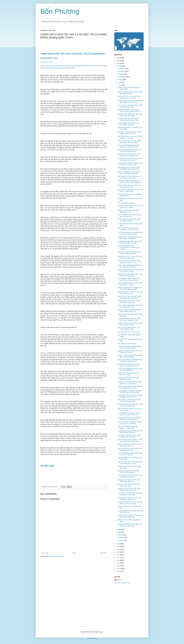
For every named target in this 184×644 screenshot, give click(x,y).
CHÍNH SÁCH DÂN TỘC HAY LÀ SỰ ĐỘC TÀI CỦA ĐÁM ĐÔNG (73, 54)
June (120, 85)
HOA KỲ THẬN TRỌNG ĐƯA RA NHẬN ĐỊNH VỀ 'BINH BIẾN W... (130, 356)
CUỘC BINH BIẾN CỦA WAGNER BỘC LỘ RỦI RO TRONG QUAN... (130, 233)
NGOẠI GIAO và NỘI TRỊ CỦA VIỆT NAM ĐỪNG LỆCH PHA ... (129, 302)
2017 (118, 558)
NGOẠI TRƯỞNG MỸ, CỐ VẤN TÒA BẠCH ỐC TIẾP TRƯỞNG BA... (129, 173)
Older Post (103, 553)
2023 (118, 66)
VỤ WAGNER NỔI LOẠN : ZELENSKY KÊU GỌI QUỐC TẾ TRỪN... (130, 242)
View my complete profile (122, 583)
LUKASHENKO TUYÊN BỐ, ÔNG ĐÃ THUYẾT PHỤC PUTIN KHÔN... (130, 392)
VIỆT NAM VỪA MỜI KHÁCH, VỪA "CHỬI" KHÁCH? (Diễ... (129, 328)
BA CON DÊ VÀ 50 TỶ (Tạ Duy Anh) (129, 332)
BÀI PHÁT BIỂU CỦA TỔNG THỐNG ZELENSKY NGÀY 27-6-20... (129, 262)
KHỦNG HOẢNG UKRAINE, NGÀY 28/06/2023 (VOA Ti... (129, 378)
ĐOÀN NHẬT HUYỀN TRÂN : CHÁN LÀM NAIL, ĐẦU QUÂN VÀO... (129, 155)
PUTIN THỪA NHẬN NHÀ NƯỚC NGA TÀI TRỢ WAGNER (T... (130, 369)
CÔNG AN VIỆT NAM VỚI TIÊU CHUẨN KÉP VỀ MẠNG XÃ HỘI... (130, 324)
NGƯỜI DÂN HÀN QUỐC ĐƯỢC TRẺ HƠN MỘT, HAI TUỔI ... (130, 449)
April (120, 532)
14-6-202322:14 (47, 62)
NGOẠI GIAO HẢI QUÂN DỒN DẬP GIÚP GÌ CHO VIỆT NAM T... (129, 490)
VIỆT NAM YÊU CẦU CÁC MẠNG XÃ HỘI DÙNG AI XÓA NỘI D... (130, 177)
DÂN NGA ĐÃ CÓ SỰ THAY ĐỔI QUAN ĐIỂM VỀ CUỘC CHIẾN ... (130, 257)
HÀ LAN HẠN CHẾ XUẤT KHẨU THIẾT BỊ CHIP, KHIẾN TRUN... (130, 106)
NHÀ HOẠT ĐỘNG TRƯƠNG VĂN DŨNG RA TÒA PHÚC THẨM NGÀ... (130, 182)
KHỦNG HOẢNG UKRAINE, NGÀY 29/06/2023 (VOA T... (129, 211)
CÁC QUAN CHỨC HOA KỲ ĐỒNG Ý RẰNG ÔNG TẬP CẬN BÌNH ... (130, 418)
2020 (118, 549)
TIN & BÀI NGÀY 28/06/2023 (127, 344)
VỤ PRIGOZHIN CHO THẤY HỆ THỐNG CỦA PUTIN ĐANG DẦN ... (131, 405)
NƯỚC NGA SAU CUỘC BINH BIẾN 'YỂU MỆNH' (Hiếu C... (129, 220)
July (120, 82)
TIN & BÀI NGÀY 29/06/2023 (127, 203)
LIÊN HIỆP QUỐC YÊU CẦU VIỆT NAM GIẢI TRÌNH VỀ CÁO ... (130, 293)
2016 (118, 560)
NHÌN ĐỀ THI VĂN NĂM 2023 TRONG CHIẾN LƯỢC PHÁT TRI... (130, 133)
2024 (118, 63)
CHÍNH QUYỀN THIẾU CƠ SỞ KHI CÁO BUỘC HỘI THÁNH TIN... (131, 516)
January (121, 540)
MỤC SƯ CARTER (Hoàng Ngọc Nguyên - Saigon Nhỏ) (128, 427)
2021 (118, 547)
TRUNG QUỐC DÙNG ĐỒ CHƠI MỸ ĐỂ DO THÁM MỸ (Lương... (131, 271)
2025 (118, 61)
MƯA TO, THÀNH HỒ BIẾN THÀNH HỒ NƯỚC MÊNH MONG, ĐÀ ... (130, 311)
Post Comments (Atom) (56, 556)
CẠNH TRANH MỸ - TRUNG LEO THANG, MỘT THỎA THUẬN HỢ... (130, 111)
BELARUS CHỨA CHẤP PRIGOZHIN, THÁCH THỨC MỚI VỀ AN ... (130, 253)
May (120, 529)
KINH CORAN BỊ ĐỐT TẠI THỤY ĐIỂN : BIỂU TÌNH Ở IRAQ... (130, 93)
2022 (118, 544)
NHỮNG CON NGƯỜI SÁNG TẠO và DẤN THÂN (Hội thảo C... (129, 481)
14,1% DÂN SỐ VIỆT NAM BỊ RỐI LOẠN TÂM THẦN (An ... (131, 512)
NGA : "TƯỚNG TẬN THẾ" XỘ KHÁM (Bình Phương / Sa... (130, 216)
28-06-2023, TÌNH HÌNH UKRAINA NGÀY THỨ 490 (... (129, 374)
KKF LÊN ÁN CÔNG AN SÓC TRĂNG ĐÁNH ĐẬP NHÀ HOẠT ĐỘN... (130, 142)
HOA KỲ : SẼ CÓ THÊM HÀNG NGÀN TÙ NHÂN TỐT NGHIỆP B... (130, 423)
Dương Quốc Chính (49, 58)
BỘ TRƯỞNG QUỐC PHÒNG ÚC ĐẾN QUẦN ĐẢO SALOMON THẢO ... (130, 441)
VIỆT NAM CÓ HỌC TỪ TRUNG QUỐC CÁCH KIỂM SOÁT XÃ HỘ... (130, 463)
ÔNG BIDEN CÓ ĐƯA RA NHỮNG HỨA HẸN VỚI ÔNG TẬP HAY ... (130, 432)
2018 (118, 555)
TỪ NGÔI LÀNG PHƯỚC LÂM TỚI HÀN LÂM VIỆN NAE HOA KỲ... (130, 476)
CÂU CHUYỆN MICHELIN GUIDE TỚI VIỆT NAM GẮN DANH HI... (130, 151)
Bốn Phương (60, 11)
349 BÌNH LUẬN (48, 466)
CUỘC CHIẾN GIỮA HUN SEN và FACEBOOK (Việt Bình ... (128, 124)
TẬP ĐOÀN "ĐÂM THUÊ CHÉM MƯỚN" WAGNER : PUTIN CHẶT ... (130, 396)
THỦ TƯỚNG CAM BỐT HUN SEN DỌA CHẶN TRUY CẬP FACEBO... (130, 164)
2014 (118, 566)
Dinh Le (50, 487)
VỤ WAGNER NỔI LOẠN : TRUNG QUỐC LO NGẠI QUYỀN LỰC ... (129, 365)
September (122, 77)
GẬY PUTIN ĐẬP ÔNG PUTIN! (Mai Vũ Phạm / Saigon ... (130, 409)
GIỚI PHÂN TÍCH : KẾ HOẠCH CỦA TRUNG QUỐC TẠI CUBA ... (129, 97)
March (120, 535)
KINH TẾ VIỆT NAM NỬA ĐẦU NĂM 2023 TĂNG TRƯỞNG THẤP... (129, 319)
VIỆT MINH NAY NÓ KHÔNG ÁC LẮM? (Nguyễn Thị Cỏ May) (130, 137)
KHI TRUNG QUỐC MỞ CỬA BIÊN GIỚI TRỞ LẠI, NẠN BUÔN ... (131, 191)
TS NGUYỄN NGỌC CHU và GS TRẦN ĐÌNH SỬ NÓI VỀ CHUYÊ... (130, 503)
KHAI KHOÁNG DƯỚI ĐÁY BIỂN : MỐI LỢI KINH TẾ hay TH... (130, 454)
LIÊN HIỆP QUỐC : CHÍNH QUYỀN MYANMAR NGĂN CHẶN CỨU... (129, 168)
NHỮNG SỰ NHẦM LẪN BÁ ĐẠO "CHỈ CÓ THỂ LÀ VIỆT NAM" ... (130, 525)
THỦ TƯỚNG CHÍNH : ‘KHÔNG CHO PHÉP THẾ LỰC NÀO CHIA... (130, 279)
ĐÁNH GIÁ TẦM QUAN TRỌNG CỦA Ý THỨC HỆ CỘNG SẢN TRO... (130, 288)
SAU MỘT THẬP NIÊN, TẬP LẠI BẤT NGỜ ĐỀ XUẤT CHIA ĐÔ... (129, 436)
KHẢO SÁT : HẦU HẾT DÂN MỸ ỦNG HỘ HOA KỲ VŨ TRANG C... (130, 383)
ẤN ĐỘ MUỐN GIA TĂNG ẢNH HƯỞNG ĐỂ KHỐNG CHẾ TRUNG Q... (130, 102)
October (121, 74)
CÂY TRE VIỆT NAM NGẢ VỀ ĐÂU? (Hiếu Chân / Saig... (129, 485)
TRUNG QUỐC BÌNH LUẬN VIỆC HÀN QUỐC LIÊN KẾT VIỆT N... (130, 115)
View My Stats (92, 638)
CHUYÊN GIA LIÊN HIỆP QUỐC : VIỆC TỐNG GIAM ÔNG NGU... (130, 275)
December (122, 69)
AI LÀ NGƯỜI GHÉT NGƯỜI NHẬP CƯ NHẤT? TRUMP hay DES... (130, 347)
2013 (118, 569)
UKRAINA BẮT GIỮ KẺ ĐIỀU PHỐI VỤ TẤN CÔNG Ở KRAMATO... (130, 238)
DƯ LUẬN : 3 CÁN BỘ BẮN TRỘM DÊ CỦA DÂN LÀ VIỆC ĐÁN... (130, 494)
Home (74, 553)
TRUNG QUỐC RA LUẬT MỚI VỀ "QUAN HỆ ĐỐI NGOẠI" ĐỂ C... (129, 119)
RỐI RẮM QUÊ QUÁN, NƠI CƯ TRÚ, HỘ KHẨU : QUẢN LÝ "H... (129, 498)
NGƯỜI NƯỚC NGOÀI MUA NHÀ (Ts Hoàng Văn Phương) (129, 186)
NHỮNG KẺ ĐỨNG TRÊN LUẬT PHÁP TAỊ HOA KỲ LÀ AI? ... (130, 352)
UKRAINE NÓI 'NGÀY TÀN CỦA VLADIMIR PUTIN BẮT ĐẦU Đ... (129, 229)
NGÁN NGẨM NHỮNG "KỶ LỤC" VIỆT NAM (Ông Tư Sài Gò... (130, 284)
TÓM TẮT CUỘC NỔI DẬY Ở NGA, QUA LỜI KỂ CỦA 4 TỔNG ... (131, 207)
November (122, 71)
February (121, 538)
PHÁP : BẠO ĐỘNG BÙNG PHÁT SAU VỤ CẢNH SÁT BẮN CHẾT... (130, 266)
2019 (118, 552)
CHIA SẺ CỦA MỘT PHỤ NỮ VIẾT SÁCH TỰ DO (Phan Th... (129, 472)
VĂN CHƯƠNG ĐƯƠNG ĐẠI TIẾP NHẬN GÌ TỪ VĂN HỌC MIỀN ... (129, 146)
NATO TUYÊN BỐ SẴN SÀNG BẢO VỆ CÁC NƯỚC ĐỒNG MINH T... (130, 387)
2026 (118, 58)
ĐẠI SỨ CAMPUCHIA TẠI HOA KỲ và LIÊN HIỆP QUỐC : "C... (130, 445)
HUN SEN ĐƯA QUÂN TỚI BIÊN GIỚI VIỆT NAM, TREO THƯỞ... (130, 159)
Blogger (100, 632)
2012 (118, 571)
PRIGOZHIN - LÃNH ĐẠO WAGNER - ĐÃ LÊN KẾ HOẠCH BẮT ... (130, 401)
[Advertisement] (92, 607)
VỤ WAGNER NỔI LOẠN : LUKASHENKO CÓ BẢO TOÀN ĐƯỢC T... (129, 248)
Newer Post (45, 553)
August (121, 80)
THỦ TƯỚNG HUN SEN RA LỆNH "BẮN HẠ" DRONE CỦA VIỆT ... (130, 306)
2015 (118, 563)
